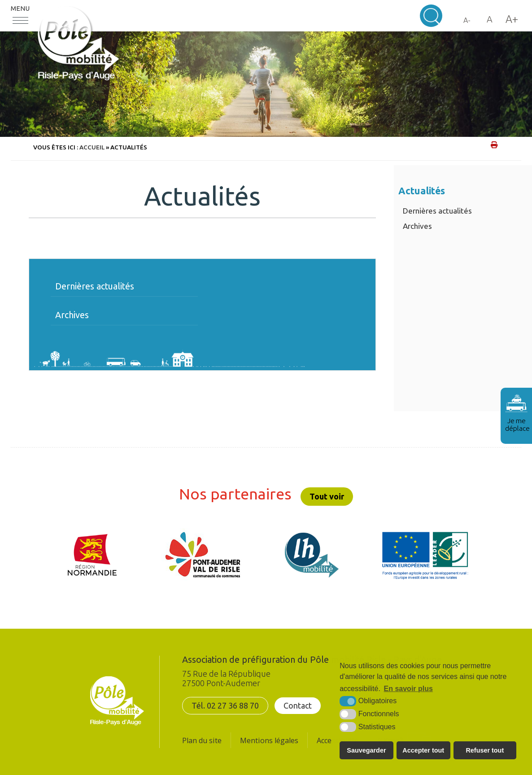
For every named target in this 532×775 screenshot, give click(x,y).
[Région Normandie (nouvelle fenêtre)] (93, 555)
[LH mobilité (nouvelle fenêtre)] (312, 555)
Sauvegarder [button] (366, 750)
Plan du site (202, 740)
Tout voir (327, 496)
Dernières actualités (437, 211)
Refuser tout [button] (485, 750)
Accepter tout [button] (423, 750)
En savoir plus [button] (408, 689)
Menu (20, 8)
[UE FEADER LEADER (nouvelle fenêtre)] (425, 555)
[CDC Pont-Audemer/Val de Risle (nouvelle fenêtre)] (203, 555)
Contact (298, 705)
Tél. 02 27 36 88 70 (225, 705)
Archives (417, 226)
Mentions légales (269, 740)
